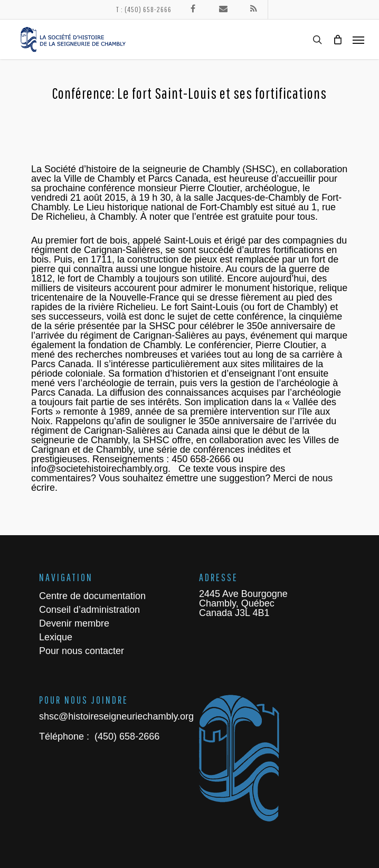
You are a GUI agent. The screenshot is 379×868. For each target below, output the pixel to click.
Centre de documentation (92, 596)
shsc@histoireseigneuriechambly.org (116, 716)
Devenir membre (74, 623)
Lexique (56, 637)
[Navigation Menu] (358, 40)
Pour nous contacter (82, 651)
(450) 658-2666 (126, 736)
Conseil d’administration (89, 610)
